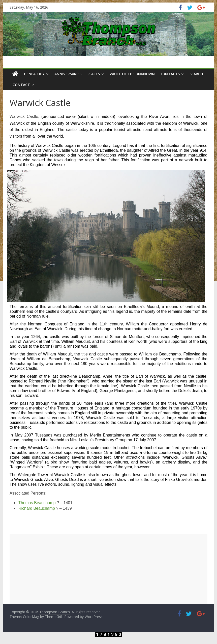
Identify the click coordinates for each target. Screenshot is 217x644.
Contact (21, 85)
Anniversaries (68, 74)
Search (196, 74)
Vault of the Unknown (132, 74)
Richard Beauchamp (37, 508)
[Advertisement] (108, 569)
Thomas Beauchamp (37, 503)
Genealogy (34, 74)
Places (94, 74)
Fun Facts (170, 74)
